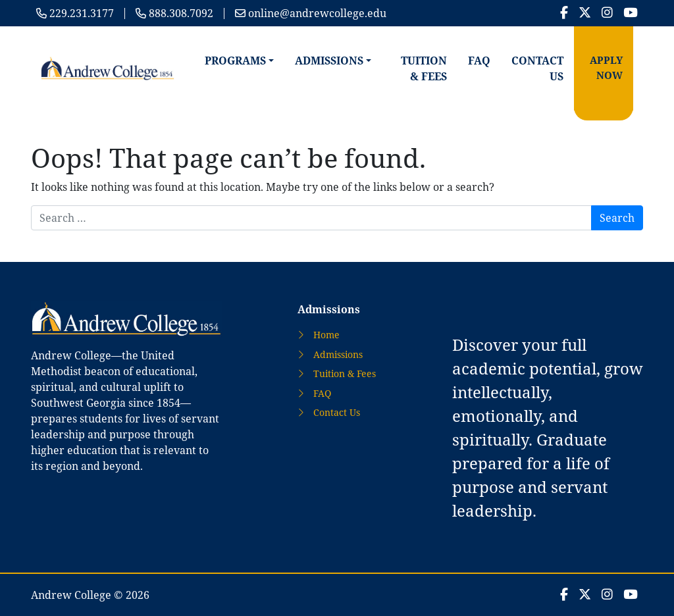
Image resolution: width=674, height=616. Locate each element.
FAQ (479, 61)
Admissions (329, 61)
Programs (235, 61)
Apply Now (606, 67)
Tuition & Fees (424, 68)
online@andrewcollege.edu (317, 13)
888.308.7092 (181, 13)
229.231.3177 (82, 13)
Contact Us (537, 68)
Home (326, 335)
